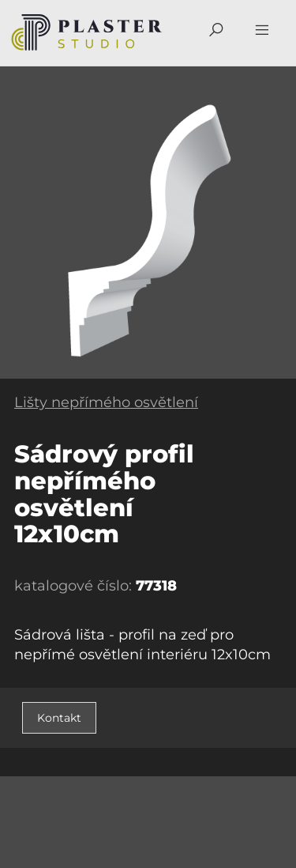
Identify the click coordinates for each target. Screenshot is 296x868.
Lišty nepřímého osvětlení (106, 402)
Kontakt (59, 718)
